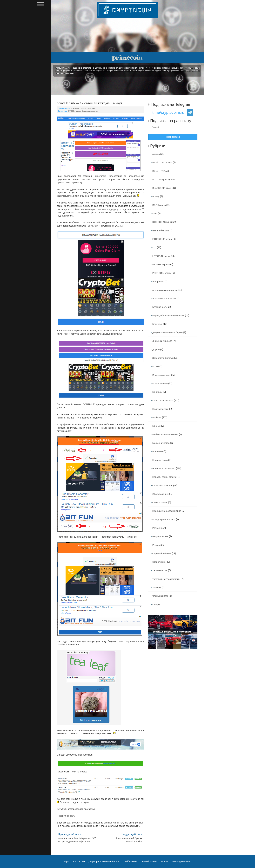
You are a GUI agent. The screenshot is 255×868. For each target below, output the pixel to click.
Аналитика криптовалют (165, 290)
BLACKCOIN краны (162, 188)
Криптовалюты (160, 409)
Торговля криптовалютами (166, 579)
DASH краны (159, 205)
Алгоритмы (158, 282)
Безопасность (160, 307)
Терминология (160, 571)
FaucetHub (92, 226)
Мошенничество (161, 443)
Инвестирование (161, 375)
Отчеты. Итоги (160, 503)
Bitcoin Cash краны (162, 163)
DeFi (155, 214)
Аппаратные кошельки (164, 299)
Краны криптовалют (90, 111)
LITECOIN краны (161, 256)
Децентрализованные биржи (168, 333)
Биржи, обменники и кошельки (168, 316)
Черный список (160, 596)
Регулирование (160, 537)
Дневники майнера (162, 341)
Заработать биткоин (163, 358)
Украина (157, 587)
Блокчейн (157, 324)
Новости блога (160, 460)
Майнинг (157, 418)
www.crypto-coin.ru (182, 861)
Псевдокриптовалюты (164, 520)
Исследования (160, 384)
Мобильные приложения (165, 435)
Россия (156, 545)
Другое (156, 350)
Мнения (156, 426)
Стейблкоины (159, 562)
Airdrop (156, 154)
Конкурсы (157, 392)
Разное (156, 528)
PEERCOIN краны (162, 273)
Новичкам (158, 452)
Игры (155, 367)
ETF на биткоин (161, 231)
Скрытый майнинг (162, 554)
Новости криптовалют (164, 469)
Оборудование (160, 494)
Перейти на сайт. (66, 816)
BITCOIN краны (74, 111)
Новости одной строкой (165, 477)
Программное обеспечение (167, 511)
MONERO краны (161, 265)
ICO (154, 248)
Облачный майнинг (162, 486)
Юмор (156, 605)
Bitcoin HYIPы (160, 171)
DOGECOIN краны (162, 222)
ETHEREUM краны (162, 239)
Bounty (156, 197)
